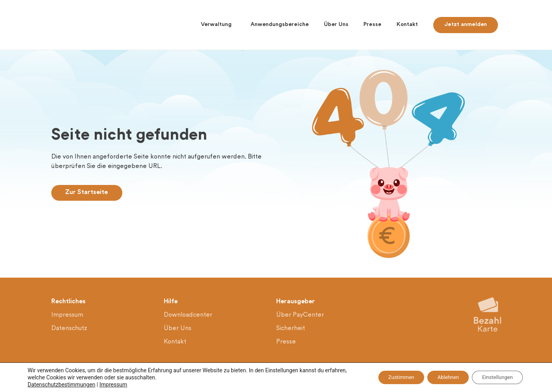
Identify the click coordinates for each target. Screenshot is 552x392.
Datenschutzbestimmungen (62, 385)
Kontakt (407, 25)
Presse (372, 25)
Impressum (113, 385)
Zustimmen (387, 377)
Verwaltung (218, 25)
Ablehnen (440, 377)
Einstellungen (494, 377)
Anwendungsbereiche (280, 25)
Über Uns (336, 25)
